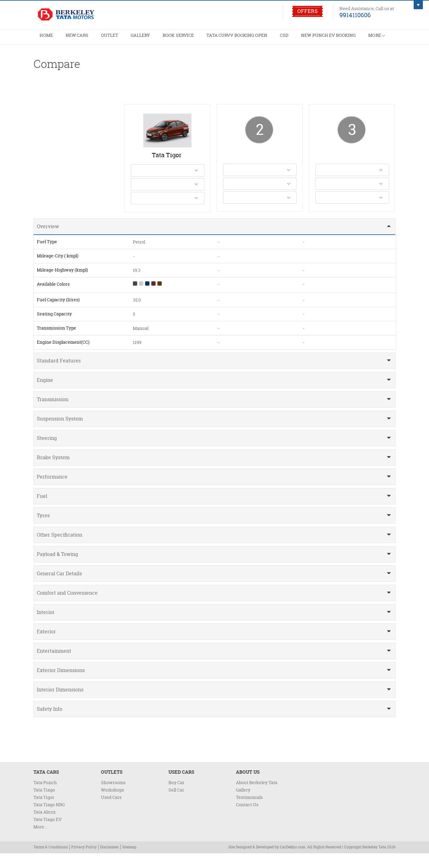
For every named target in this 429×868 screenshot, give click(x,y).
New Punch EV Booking (344, 39)
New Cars (79, 39)
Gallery (146, 39)
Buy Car (176, 797)
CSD (298, 39)
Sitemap (129, 862)
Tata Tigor (44, 812)
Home (47, 39)
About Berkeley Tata (257, 797)
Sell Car (176, 805)
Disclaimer (109, 862)
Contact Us (247, 819)
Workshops (112, 805)
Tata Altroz (44, 827)
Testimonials (249, 812)
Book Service (186, 39)
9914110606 (355, 15)
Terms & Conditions (51, 862)
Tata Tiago (44, 805)
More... (40, 841)
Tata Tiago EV (48, 834)
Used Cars (111, 812)
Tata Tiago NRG (49, 819)
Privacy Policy (84, 862)
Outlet (114, 39)
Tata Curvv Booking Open (248, 39)
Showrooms (113, 797)
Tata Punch (45, 797)
